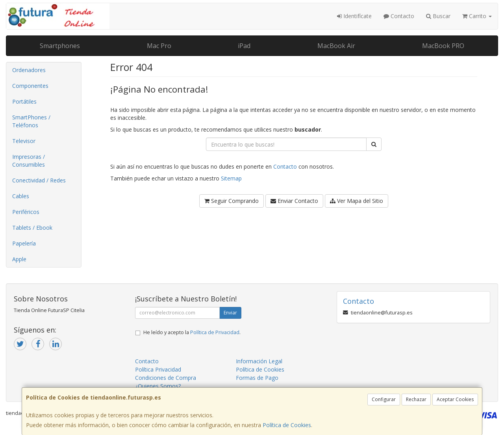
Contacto (399, 16)
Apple (19, 259)
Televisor (24, 141)
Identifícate (354, 16)
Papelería (24, 243)
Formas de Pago (257, 378)
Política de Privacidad (215, 332)
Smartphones (60, 46)
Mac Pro (159, 46)
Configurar (384, 399)
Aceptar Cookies (455, 399)
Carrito (477, 16)
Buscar (438, 16)
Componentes (30, 86)
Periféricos (26, 212)
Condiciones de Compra (166, 378)
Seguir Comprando (232, 201)
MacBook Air (336, 46)
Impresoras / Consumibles (29, 161)
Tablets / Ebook (32, 228)
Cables (21, 196)
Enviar (230, 313)
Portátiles (24, 101)
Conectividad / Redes (39, 180)
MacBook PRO (443, 46)
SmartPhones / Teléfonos (31, 121)
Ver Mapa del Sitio (357, 201)
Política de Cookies (287, 425)
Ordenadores (29, 70)
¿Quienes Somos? (158, 386)
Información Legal (259, 361)
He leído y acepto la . (192, 332)
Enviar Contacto (294, 201)
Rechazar (416, 399)
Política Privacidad (158, 369)
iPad (244, 46)
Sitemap (231, 178)
